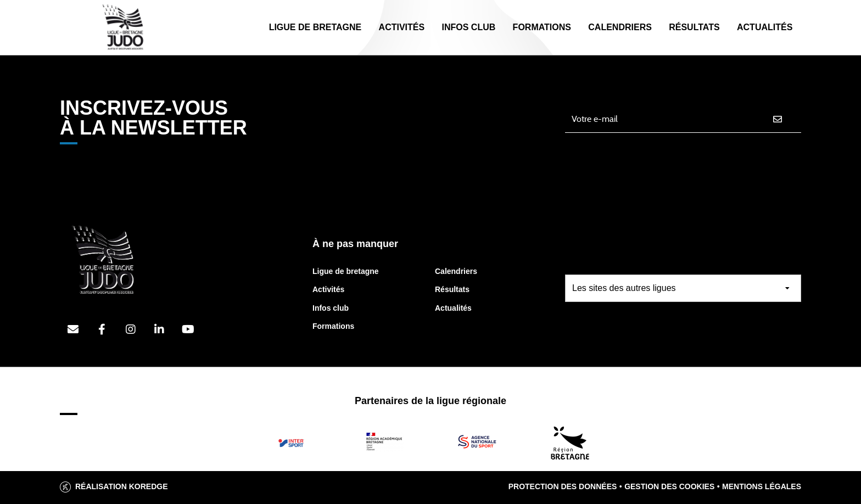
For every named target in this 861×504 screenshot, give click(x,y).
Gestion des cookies (669, 486)
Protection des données (563, 486)
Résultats (694, 27)
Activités (402, 27)
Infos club (331, 308)
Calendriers (620, 27)
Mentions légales (762, 486)
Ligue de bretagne (346, 271)
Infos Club (468, 27)
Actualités (765, 27)
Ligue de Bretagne (315, 27)
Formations (542, 27)
